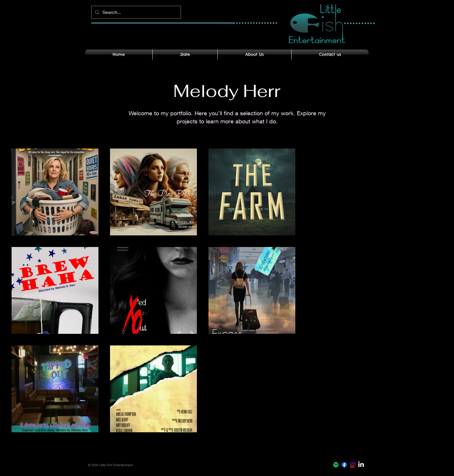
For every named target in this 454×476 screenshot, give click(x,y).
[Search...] (136, 12)
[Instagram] (353, 465)
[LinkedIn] (361, 465)
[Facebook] (344, 465)
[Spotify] (336, 465)
